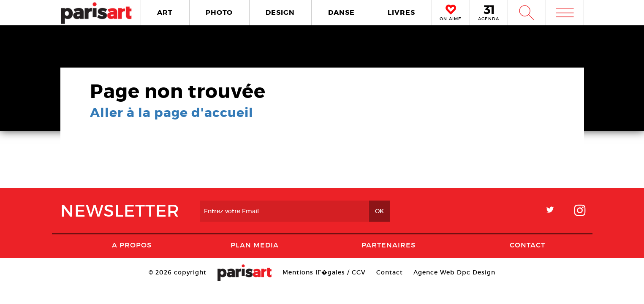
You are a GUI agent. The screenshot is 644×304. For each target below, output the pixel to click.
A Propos (132, 245)
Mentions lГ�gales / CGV (324, 272)
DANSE (341, 12)
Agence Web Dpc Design (454, 272)
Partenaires (389, 245)
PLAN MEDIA (255, 245)
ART (165, 12)
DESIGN (280, 12)
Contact (527, 245)
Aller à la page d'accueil (172, 113)
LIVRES (401, 12)
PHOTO (219, 12)
